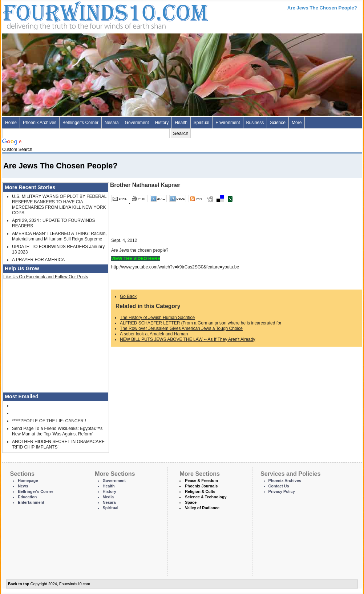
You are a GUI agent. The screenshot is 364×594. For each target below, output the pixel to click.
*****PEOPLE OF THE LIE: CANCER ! (49, 421)
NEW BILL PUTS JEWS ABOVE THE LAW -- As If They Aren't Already (187, 339)
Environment (228, 123)
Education (27, 497)
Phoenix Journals (201, 486)
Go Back (128, 296)
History (162, 123)
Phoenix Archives (40, 123)
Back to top (19, 584)
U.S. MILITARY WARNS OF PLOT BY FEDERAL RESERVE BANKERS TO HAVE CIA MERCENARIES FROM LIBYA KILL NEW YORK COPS (59, 205)
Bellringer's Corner (80, 123)
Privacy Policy (282, 491)
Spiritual (201, 123)
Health (181, 123)
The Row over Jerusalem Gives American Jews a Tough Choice (181, 328)
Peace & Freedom (201, 481)
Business (255, 123)
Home (11, 123)
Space (191, 502)
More (297, 123)
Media (108, 497)
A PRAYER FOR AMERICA (38, 260)
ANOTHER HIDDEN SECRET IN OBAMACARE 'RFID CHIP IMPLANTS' (58, 444)
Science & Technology (206, 497)
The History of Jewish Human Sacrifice (157, 318)
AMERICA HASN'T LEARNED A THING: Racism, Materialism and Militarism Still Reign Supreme (59, 236)
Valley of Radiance (202, 508)
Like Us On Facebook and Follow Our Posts (46, 277)
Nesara (112, 123)
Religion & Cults (200, 491)
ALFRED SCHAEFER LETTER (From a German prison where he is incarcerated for (201, 323)
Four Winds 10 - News (75, 14)
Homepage (28, 481)
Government (137, 123)
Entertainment (31, 502)
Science (278, 123)
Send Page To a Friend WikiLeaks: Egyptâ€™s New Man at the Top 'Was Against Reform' (57, 431)
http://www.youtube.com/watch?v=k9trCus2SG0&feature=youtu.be (175, 267)
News (23, 486)
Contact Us (279, 486)
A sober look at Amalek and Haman (154, 334)
